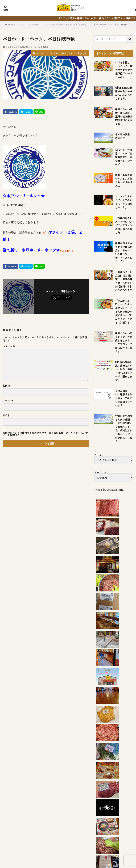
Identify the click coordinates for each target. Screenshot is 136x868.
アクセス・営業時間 (33, 847)
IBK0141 (94, 847)
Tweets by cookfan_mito (109, 490)
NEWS (37, 843)
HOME (12, 24)
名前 (7, 386)
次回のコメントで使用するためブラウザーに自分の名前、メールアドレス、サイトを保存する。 (45, 434)
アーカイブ (100, 472)
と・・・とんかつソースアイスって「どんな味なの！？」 (124, 202)
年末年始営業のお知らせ (124, 136)
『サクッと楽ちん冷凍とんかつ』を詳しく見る (37, 807)
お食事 (50, 843)
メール (8, 400)
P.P (119, 847)
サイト (6, 415)
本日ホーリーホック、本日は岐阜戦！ (111, 24)
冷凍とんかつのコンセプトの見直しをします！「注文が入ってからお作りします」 (124, 342)
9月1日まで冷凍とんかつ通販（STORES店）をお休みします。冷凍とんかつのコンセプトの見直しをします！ (124, 429)
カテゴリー (100, 455)
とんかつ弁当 (67, 843)
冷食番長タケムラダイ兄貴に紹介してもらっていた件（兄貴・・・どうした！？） (124, 252)
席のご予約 (77, 847)
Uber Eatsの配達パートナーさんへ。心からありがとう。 (124, 93)
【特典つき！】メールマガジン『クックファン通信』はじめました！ (124, 225)
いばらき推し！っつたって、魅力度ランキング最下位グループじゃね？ (124, 70)
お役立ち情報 (115, 843)
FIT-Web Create (72, 859)
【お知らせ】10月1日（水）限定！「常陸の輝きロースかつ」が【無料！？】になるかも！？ (124, 281)
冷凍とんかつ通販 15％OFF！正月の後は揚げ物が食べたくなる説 (124, 116)
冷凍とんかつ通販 (91, 843)
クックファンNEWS (30, 24)
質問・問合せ (57, 847)
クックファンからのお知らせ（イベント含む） (67, 24)
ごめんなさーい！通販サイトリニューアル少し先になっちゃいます (124, 398)
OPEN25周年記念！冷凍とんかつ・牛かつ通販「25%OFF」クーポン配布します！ (124, 371)
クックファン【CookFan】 (82, 855)
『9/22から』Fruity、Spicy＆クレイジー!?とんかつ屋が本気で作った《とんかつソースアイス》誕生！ (124, 312)
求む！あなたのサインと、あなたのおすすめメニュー (124, 180)
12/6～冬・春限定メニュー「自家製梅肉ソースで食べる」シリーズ (124, 157)
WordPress (107, 859)
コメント (9, 346)
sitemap (108, 847)
